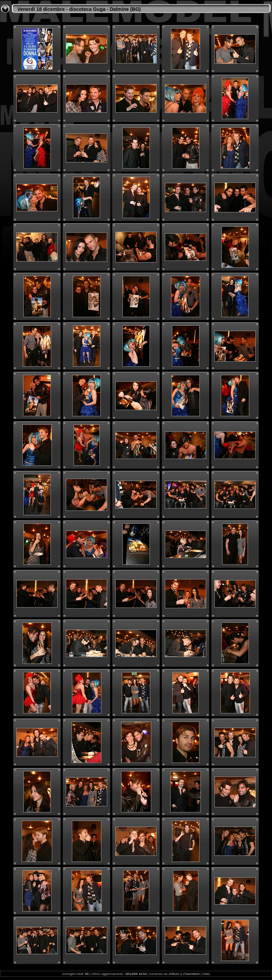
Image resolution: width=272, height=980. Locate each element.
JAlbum (174, 974)
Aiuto (206, 974)
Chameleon (191, 974)
